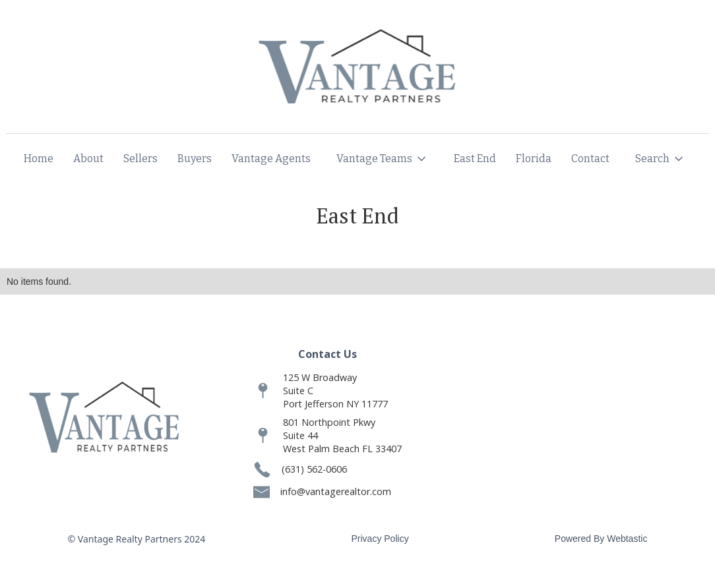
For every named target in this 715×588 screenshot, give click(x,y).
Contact (590, 159)
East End (475, 159)
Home (39, 159)
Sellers (140, 159)
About (88, 159)
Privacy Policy (380, 539)
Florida (534, 159)
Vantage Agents (271, 159)
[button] (382, 159)
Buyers (195, 159)
